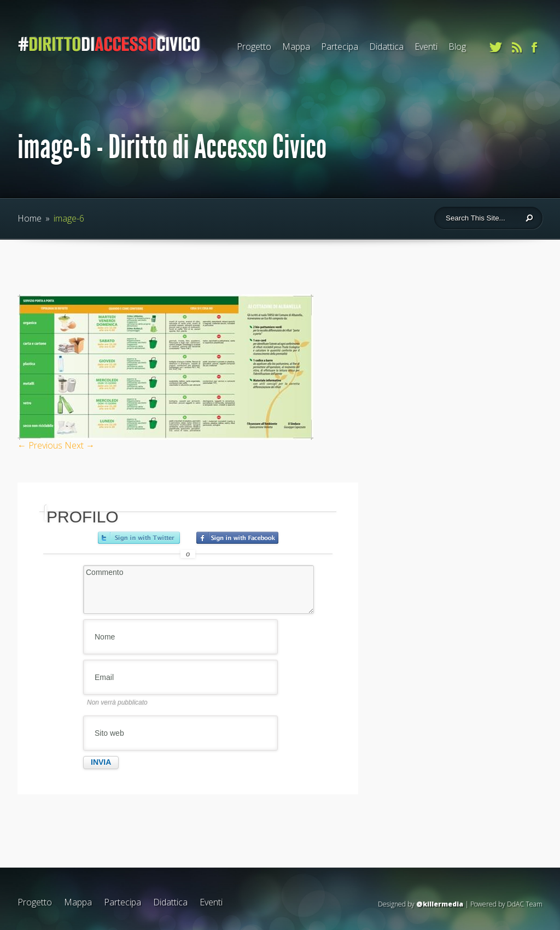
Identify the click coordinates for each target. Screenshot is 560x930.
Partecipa (340, 47)
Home (30, 218)
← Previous (40, 445)
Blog (457, 47)
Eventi (426, 47)
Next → (80, 445)
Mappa (296, 47)
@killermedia (440, 904)
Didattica (386, 47)
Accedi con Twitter (139, 538)
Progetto (254, 47)
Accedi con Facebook (237, 538)
